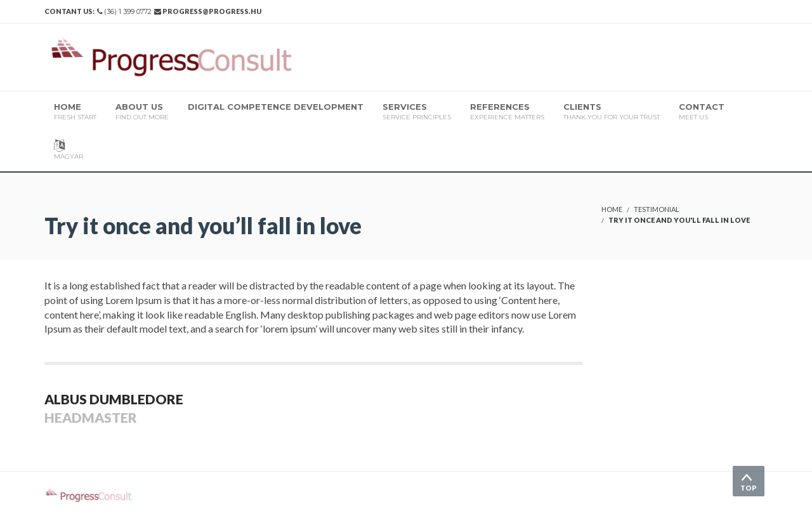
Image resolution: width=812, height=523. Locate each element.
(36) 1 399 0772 (128, 11)
